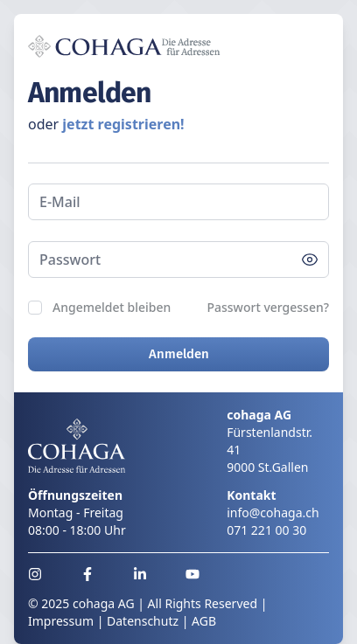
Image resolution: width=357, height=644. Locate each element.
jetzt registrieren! (123, 124)
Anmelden (179, 354)
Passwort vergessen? (268, 307)
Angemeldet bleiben (112, 307)
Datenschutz (143, 621)
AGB (204, 621)
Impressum (61, 621)
